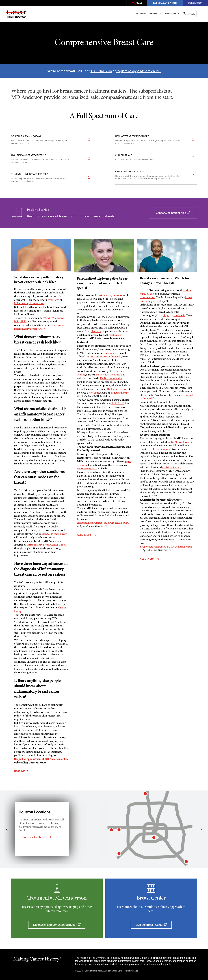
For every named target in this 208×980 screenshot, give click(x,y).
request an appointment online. (139, 71)
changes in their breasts (54, 534)
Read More (24, 771)
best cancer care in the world (105, 357)
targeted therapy (119, 393)
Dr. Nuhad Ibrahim (181, 442)
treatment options (87, 469)
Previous (7, 829)
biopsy (166, 316)
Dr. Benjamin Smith (111, 379)
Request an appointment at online (41, 759)
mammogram (147, 298)
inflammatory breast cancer (29, 304)
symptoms (53, 300)
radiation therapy (172, 468)
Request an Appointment (165, 3)
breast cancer (114, 335)
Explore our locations (35, 837)
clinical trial (117, 404)
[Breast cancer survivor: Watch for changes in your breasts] (167, 262)
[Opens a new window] (137, 3)
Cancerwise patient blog (176, 215)
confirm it (179, 316)
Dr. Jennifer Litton (117, 389)
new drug (94, 393)
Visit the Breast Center (151, 925)
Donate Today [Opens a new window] (195, 3)
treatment (110, 353)
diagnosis (96, 332)
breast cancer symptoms (108, 295)
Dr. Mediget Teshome (108, 375)
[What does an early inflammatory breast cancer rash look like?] (41, 262)
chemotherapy (160, 449)
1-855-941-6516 (101, 71)
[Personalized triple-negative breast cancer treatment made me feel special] (104, 265)
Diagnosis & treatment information (57, 925)
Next (201, 829)
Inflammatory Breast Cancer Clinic (46, 545)
